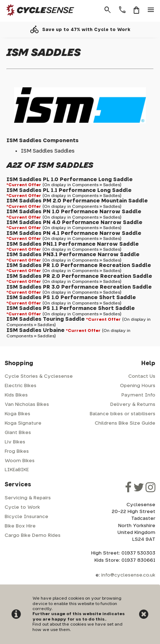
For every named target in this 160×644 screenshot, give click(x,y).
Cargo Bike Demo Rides (33, 536)
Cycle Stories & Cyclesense (39, 376)
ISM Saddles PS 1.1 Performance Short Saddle (71, 308)
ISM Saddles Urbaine (35, 330)
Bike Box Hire (20, 526)
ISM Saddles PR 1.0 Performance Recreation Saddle (79, 265)
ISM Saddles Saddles (48, 151)
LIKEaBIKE (17, 470)
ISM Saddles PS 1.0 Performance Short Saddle (71, 297)
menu (151, 10)
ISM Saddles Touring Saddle (46, 319)
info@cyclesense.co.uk (128, 575)
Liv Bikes (15, 442)
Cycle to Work (22, 507)
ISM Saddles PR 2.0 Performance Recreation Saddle (79, 276)
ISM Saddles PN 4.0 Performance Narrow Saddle (74, 222)
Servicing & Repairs (28, 498)
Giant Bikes (18, 433)
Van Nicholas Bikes (27, 405)
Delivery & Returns (133, 405)
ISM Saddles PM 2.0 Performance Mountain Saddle (77, 201)
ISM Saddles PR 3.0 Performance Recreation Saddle (79, 287)
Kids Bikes (16, 395)
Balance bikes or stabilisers (123, 414)
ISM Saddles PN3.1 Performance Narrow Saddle (73, 255)
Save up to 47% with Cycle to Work (86, 30)
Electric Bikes (21, 386)
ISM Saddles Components (43, 141)
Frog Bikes (17, 452)
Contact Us (142, 376)
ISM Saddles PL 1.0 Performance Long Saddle (70, 179)
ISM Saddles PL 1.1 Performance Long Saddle (69, 190)
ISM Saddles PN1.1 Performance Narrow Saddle (73, 244)
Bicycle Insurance (26, 517)
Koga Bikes (17, 414)
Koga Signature (23, 423)
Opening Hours (138, 386)
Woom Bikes (20, 461)
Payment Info (138, 395)
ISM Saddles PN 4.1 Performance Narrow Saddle (74, 233)
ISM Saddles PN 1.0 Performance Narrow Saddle (74, 212)
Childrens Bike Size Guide (125, 423)
